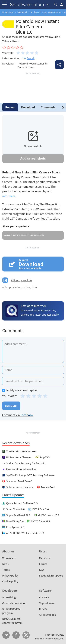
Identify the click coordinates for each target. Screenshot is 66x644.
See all (31, 58)
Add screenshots (33, 158)
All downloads (47, 615)
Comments (48, 107)
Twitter (26, 635)
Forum (43, 564)
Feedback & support (51, 575)
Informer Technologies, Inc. (49, 639)
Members (45, 558)
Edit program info (21, 280)
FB (16, 635)
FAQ (41, 570)
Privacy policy (10, 575)
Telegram (6, 635)
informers (9, 196)
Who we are (9, 558)
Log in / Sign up (62, 4)
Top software (47, 603)
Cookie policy (10, 581)
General (22, 12)
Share (59, 65)
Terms (6, 570)
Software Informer (33, 306)
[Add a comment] (33, 351)
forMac (43, 609)
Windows (8, 12)
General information (14, 603)
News (5, 564)
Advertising (9, 597)
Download (28, 107)
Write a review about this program (24, 235)
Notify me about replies (20, 390)
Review (10, 107)
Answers (44, 597)
